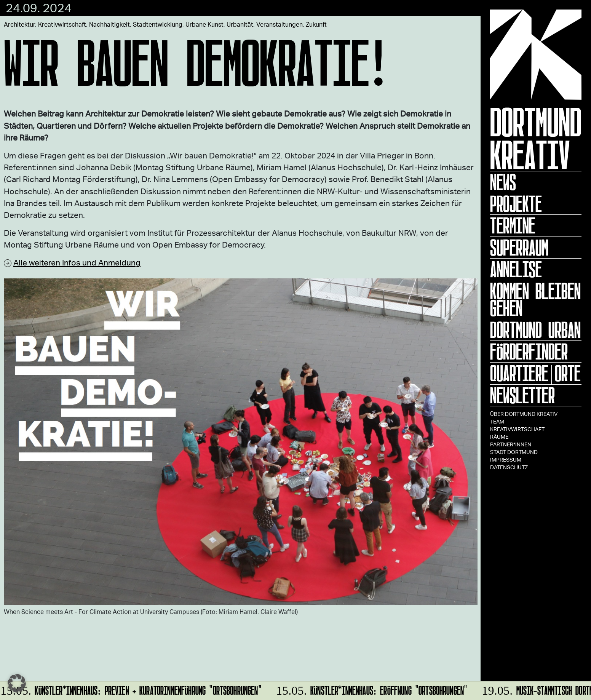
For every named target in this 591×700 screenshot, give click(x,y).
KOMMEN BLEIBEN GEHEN (535, 300)
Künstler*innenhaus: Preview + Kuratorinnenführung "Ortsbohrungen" (131, 689)
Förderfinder (529, 352)
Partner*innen (511, 444)
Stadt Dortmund (514, 452)
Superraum (519, 248)
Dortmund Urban (535, 330)
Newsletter (522, 395)
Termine (513, 225)
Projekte (516, 204)
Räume (499, 437)
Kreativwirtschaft (517, 429)
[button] (17, 683)
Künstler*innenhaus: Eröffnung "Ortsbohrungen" (371, 689)
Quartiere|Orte (535, 373)
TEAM (497, 421)
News (503, 182)
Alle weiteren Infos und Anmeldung (77, 262)
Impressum (506, 459)
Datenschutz (509, 467)
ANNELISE (516, 269)
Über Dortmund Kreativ (524, 414)
